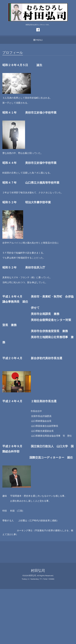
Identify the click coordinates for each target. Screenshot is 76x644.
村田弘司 (38, 571)
